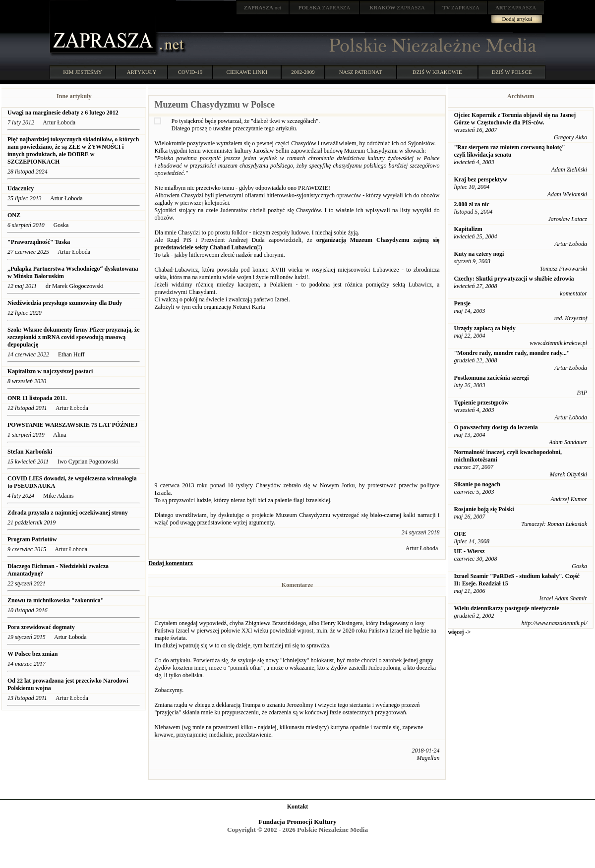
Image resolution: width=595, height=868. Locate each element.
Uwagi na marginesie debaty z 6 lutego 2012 (63, 113)
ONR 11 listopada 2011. (37, 398)
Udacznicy (21, 188)
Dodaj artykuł (517, 19)
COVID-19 (190, 72)
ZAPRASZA (325, 7)
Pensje (462, 303)
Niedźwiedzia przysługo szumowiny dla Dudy (65, 303)
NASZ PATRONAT (361, 72)
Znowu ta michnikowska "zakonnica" (56, 600)
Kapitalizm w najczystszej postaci (50, 371)
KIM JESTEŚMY (83, 72)
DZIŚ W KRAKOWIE (437, 72)
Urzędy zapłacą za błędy (484, 328)
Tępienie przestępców (481, 403)
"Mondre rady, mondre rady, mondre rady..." (512, 353)
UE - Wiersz (469, 551)
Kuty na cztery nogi (479, 254)
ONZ (14, 215)
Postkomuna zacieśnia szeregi (491, 378)
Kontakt (298, 807)
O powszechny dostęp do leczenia (496, 427)
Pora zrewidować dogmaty (41, 627)
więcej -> (459, 632)
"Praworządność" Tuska (39, 242)
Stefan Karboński (30, 452)
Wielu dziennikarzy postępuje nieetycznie (506, 608)
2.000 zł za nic (471, 204)
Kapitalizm (468, 229)
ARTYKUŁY (142, 72)
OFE (460, 534)
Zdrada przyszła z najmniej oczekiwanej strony (68, 513)
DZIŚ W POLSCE (511, 72)
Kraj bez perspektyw (480, 179)
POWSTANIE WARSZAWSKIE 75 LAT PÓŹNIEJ (73, 425)
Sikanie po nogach (477, 484)
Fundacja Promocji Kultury (297, 822)
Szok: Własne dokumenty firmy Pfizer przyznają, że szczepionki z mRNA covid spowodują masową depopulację (74, 337)
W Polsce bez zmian (32, 654)
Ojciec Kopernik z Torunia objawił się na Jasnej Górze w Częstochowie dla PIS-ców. (515, 119)
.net (263, 7)
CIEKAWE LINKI (247, 72)
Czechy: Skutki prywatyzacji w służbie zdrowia (514, 279)
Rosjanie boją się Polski (484, 509)
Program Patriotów (32, 539)
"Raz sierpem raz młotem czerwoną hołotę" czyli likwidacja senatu (509, 151)
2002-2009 (303, 72)
